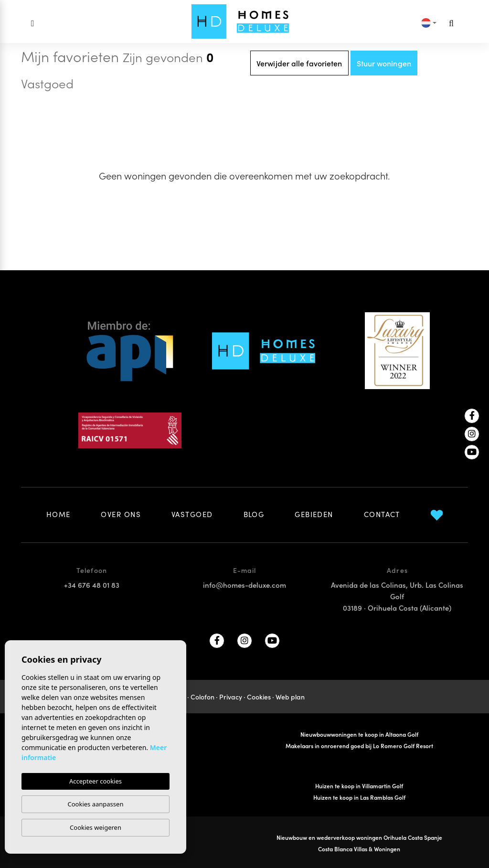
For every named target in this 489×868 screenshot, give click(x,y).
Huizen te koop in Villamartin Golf (359, 786)
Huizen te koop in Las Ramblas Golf (359, 797)
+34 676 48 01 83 (92, 585)
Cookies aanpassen (96, 804)
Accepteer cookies (96, 781)
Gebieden (314, 514)
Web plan (290, 697)
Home (58, 514)
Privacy (231, 697)
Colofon (202, 697)
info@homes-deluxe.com (244, 585)
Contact (382, 514)
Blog (254, 514)
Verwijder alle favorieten (299, 63)
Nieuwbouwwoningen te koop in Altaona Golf (359, 734)
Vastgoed (192, 514)
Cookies (259, 697)
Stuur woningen (384, 63)
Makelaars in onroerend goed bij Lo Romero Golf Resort (359, 746)
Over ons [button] (121, 514)
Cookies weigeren (96, 827)
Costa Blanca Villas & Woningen (359, 849)
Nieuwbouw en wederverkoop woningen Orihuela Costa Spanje (359, 837)
